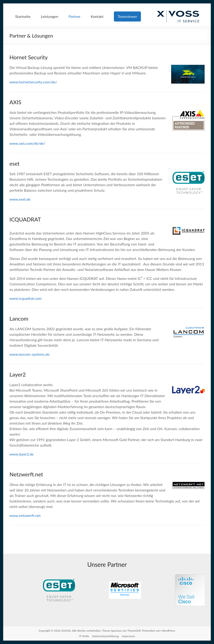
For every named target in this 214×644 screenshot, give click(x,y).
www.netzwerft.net (25, 515)
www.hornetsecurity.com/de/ (33, 82)
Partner (74, 16)
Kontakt (97, 16)
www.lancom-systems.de (29, 354)
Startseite (23, 16)
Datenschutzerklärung (106, 636)
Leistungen (49, 16)
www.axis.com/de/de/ (27, 143)
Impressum (128, 636)
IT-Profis (84, 636)
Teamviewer (127, 16)
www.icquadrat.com (25, 298)
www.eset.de (20, 199)
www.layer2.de (21, 454)
